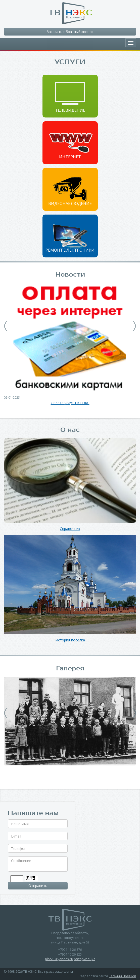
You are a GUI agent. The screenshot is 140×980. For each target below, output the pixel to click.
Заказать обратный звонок (70, 32)
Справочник (70, 529)
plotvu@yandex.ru (59, 959)
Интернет (70, 157)
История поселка (70, 640)
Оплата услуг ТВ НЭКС (70, 403)
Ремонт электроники (70, 250)
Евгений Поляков (123, 976)
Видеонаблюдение (70, 203)
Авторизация (85, 959)
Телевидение (70, 110)
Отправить (38, 886)
